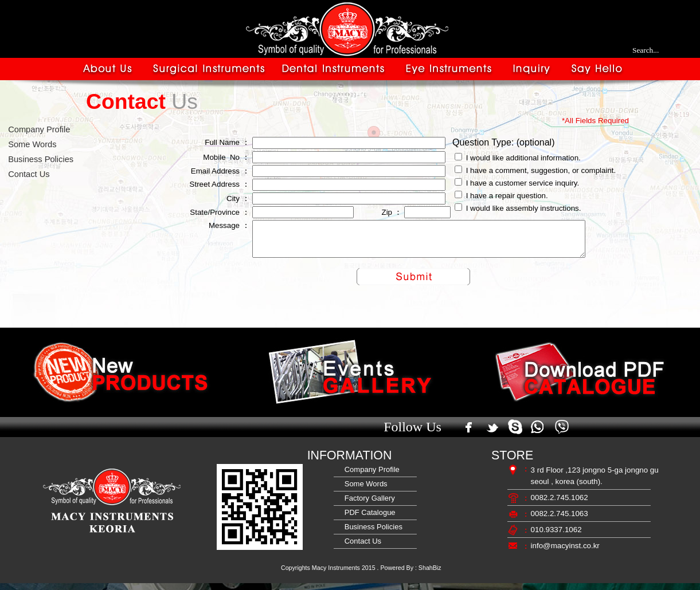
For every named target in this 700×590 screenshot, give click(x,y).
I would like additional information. (523, 158)
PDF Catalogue (368, 519)
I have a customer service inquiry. (523, 183)
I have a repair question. (507, 196)
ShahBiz (430, 575)
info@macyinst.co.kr (565, 552)
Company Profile (37, 129)
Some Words (30, 144)
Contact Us (27, 174)
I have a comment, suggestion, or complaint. (541, 170)
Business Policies (38, 159)
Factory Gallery (368, 505)
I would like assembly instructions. (524, 208)
